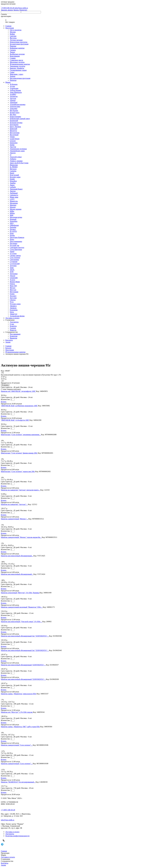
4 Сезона (13, 254)
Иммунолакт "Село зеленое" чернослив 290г (18, 471)
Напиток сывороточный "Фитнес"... (15, 519)
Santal (12, 251)
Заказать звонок (7, 10)
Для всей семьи (16, 157)
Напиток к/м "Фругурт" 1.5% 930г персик (17, 712)
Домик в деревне (16, 161)
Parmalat (13, 227)
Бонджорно (14, 125)
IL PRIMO (14, 167)
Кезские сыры (15, 177)
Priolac (12, 235)
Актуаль (13, 98)
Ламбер (13, 183)
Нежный (13, 219)
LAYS (12, 199)
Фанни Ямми (15, 282)
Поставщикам (15, 334)
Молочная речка (16, 217)
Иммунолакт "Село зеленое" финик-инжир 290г (19, 453)
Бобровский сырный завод (20, 119)
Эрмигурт (14, 314)
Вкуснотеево (15, 133)
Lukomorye (14, 195)
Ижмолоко (14, 165)
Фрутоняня (14, 292)
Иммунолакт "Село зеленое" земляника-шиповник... (21, 435)
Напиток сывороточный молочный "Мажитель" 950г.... (22, 607)
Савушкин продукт (17, 247)
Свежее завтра (15, 256)
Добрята (13, 159)
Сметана (13, 36)
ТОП (12, 272)
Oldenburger (14, 225)
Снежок (13, 50)
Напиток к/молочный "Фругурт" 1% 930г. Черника (20, 593)
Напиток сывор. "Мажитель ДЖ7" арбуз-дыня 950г (21, 727)
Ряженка (13, 46)
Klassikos (13, 181)
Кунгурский (14, 175)
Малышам (14, 203)
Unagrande (14, 278)
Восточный (14, 135)
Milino (12, 213)
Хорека (13, 76)
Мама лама (14, 197)
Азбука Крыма (15, 90)
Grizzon (13, 141)
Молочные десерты (17, 62)
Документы (14, 322)
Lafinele (13, 187)
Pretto (12, 239)
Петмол (13, 229)
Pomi (12, 233)
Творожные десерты (17, 66)
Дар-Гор (13, 147)
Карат (12, 173)
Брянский (13, 129)
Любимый (14, 193)
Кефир (12, 34)
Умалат (13, 276)
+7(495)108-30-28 (80, 7)
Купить (4, 402)
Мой (12, 215)
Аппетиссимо (15, 106)
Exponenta (14, 310)
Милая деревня (16, 209)
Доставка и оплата (12, 832)
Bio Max (13, 115)
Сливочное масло (16, 60)
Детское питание (16, 40)
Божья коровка (15, 117)
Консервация (15, 56)
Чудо (12, 302)
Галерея (13, 328)
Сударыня (14, 262)
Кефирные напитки (17, 48)
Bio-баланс (14, 111)
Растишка (14, 243)
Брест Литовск (15, 127)
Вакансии (13, 338)
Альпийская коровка (18, 104)
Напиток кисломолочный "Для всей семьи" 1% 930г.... (22, 622)
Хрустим (13, 298)
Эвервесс (13, 306)
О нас (12, 324)
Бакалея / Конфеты (17, 68)
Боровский (14, 121)
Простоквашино (16, 241)
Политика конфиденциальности (17, 836)
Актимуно (14, 96)
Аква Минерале (16, 92)
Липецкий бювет (16, 189)
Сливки (13, 58)
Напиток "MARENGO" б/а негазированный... (18, 782)
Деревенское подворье (18, 149)
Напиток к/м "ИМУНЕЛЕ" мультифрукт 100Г (18, 391)
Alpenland (14, 102)
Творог (12, 52)
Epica (12, 312)
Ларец (12, 185)
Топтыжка (14, 274)
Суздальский (15, 264)
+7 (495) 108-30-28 (8, 810)
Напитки (13, 80)
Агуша (12, 86)
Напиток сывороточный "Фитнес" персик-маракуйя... (21, 537)
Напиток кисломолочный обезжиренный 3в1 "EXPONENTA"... (25, 636)
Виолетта (13, 131)
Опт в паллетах (16, 30)
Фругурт (13, 290)
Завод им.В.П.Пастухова (19, 163)
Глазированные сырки (18, 70)
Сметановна (14, 260)
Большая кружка (16, 123)
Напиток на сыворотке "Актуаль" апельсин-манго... (21, 490)
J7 (11, 155)
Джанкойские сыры (17, 151)
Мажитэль (14, 201)
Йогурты (13, 38)
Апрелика (14, 108)
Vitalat (12, 137)
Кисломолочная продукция (20, 78)
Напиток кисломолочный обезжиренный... (17, 556)
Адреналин (14, 88)
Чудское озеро (15, 304)
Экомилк (13, 308)
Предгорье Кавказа (17, 237)
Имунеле (13, 169)
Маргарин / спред (16, 74)
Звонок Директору (20, 10)
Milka (12, 211)
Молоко (13, 32)
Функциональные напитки (20, 64)
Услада (12, 280)
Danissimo (14, 143)
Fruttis (12, 294)
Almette (13, 100)
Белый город (15, 113)
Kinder (12, 179)
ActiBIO (13, 94)
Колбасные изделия (17, 54)
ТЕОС (12, 270)
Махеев (13, 207)
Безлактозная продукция (19, 44)
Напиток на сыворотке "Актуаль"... (14, 504)
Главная (8, 346)
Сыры (12, 72)
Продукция (10, 350)
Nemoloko (14, 221)
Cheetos (13, 300)
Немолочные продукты (19, 42)
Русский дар (14, 245)
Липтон (13, 191)
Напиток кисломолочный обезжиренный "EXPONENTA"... (23, 665)
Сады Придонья (16, 249)
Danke (12, 145)
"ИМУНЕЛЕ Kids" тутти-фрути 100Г (15, 420)
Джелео (13, 153)
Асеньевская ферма (17, 316)
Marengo (13, 205)
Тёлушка (13, 266)
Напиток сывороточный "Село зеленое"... (17, 745)
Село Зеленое (15, 258)
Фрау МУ (13, 286)
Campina (13, 171)
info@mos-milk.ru (21, 8)
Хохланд (13, 296)
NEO (12, 223)
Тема (12, 268)
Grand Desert (15, 139)
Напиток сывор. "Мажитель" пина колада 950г (19, 694)
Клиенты (13, 326)
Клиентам (14, 336)
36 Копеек (14, 84)
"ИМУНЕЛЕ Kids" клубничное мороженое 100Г (19, 406)
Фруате (13, 288)
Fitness (12, 284)
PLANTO (13, 231)
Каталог (8, 348)
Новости (13, 330)
